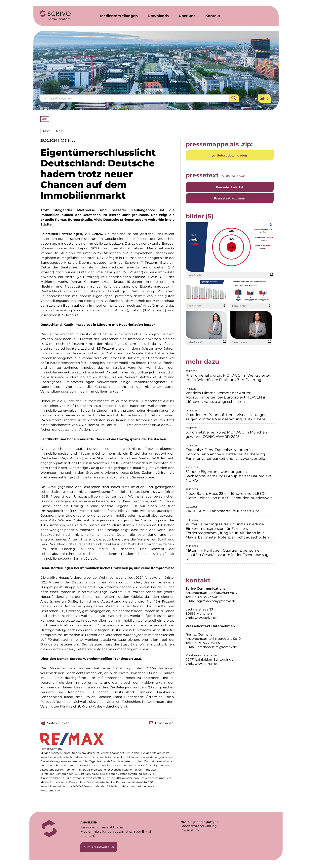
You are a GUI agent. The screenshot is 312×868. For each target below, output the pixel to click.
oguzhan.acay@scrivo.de (216, 601)
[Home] (55, 15)
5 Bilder (71, 140)
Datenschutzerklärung (199, 826)
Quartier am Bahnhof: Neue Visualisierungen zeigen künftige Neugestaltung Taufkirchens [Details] (226, 417)
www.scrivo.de (206, 618)
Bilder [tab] (59, 131)
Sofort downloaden (230, 155)
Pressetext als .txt (230, 187)
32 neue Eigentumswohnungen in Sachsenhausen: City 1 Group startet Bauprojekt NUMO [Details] (228, 476)
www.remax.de (50, 790)
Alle (45, 119)
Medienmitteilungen (119, 16)
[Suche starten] (234, 98)
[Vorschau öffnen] (230, 247)
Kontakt (213, 16)
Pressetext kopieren (230, 198)
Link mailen (164, 723)
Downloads (158, 16)
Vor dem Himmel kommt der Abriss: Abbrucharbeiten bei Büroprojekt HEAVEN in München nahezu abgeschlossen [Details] (226, 397)
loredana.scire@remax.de (217, 647)
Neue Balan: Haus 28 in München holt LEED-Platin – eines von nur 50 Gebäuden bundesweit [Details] (229, 496)
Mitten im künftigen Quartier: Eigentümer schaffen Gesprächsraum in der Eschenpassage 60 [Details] (228, 555)
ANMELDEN (89, 822)
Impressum (190, 830)
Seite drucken (58, 723)
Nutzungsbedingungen (200, 822)
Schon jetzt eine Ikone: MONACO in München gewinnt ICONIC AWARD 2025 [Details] (226, 434)
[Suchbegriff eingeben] (139, 98)
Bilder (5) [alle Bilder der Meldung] (200, 216)
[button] (264, 99)
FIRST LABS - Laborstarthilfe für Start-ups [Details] (223, 511)
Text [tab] (46, 131)
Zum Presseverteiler (99, 847)
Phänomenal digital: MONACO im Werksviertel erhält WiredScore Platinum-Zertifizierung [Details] (228, 378)
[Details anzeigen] (270, 275)
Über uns (187, 16)
